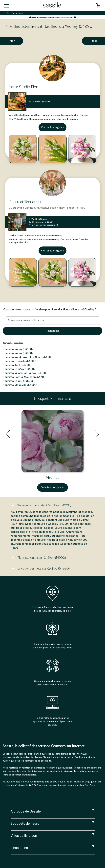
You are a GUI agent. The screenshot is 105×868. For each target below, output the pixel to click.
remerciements (21, 536)
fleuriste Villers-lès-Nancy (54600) (25, 373)
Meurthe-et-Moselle (79, 512)
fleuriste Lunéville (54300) (19, 361)
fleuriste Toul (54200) (17, 365)
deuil (47, 536)
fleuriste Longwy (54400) (19, 369)
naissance (72, 536)
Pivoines (53, 478)
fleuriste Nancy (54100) (18, 349)
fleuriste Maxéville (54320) (20, 385)
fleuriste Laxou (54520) (18, 381)
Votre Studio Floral (24, 87)
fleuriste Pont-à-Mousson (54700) (24, 377)
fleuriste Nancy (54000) (18, 353)
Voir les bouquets (53, 487)
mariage (37, 536)
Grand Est (69, 516)
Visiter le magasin (53, 127)
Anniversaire (74, 532)
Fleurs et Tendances (25, 202)
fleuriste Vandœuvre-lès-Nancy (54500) (28, 357)
